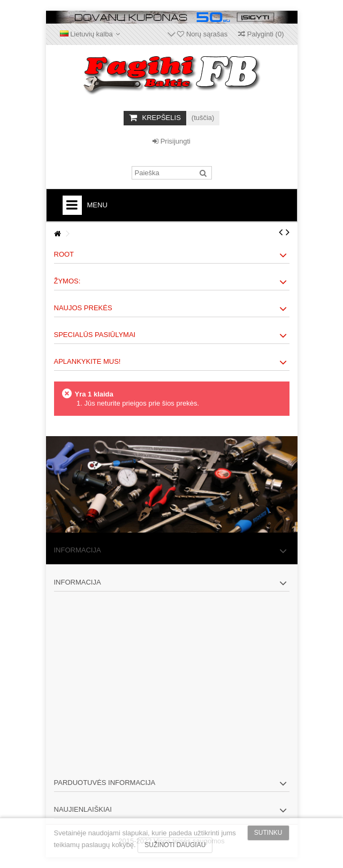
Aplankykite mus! (87, 361)
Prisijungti (171, 141)
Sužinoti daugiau (175, 845)
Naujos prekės (83, 308)
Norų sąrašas (202, 34)
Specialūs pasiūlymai (95, 335)
